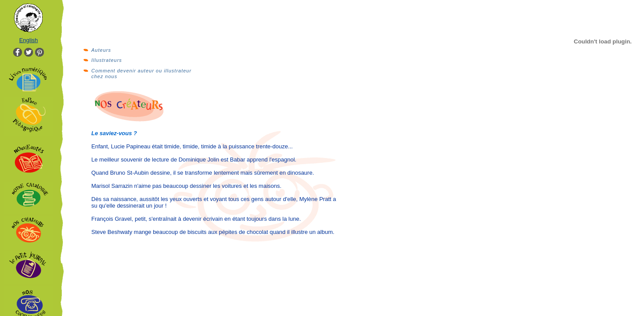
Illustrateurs (107, 60)
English (29, 40)
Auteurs (101, 50)
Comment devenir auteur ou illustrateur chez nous (141, 74)
